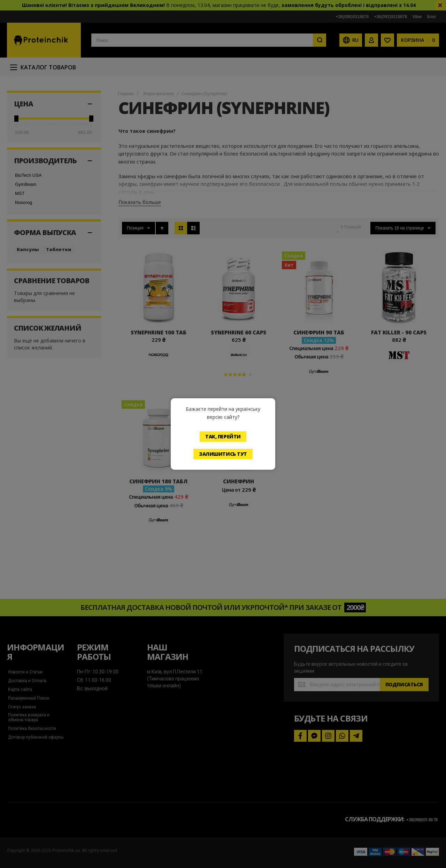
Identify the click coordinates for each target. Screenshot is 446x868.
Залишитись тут (223, 454)
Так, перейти (223, 436)
